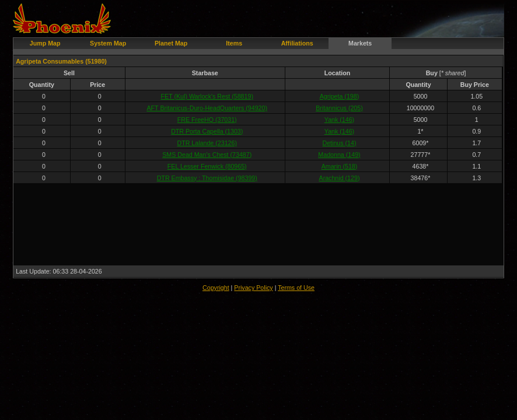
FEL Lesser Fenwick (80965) (207, 166)
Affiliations (297, 43)
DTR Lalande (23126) (207, 143)
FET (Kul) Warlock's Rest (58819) (207, 96)
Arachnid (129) (340, 178)
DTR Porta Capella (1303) (207, 131)
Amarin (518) (340, 166)
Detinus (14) (339, 143)
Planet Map (171, 43)
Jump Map (45, 43)
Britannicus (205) (339, 108)
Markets (360, 43)
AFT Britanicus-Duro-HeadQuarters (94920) (207, 108)
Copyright (216, 288)
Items (234, 43)
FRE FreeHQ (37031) (207, 120)
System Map (108, 43)
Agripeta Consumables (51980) (61, 61)
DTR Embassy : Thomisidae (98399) (207, 178)
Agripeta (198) (340, 96)
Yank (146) (339, 120)
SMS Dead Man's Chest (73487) (207, 155)
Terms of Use (296, 288)
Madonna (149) (339, 155)
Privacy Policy (253, 288)
